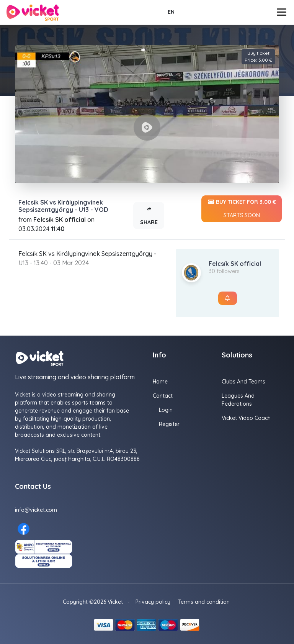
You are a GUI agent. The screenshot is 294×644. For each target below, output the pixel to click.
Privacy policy (153, 602)
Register (169, 424)
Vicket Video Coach (246, 418)
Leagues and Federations (238, 400)
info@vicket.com (36, 510)
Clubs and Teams (243, 382)
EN (171, 12)
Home (160, 382)
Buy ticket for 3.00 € (242, 209)
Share (149, 214)
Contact (163, 396)
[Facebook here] (24, 529)
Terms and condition (204, 602)
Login (166, 410)
